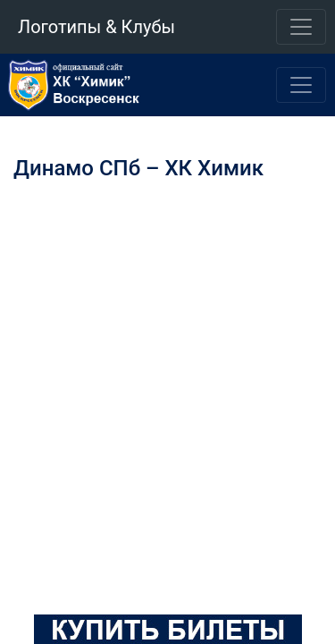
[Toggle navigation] (301, 27)
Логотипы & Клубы (96, 27)
